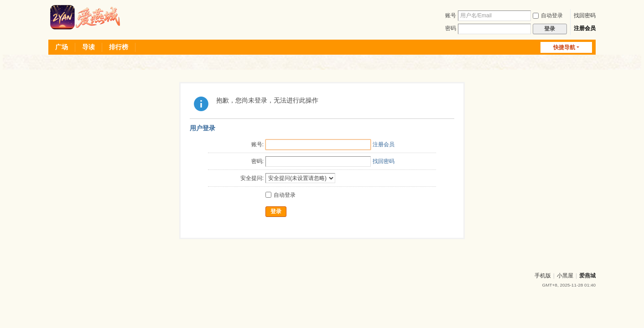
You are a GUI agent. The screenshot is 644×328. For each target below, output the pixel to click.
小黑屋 (565, 276)
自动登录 (548, 15)
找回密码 (585, 15)
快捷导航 (564, 47)
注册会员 (585, 28)
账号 (451, 15)
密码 (451, 28)
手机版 (543, 276)
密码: (257, 161)
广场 (62, 47)
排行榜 (119, 47)
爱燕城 (587, 276)
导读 (88, 47)
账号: (257, 144)
